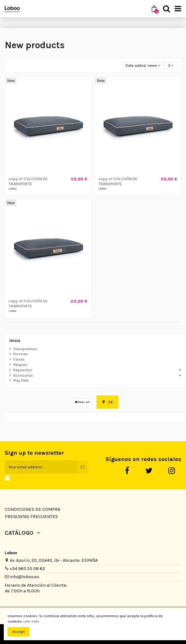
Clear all (82, 402)
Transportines (25, 349)
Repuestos (23, 370)
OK (108, 402)
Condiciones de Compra (32, 509)
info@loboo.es (25, 577)
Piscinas (21, 354)
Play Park (21, 380)
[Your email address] (41, 467)
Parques (20, 365)
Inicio (15, 341)
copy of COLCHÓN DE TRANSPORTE (28, 181)
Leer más (31, 621)
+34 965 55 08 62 (27, 569)
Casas (19, 359)
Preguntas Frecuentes (31, 517)
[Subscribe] (83, 467)
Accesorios (23, 375)
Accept (18, 632)
